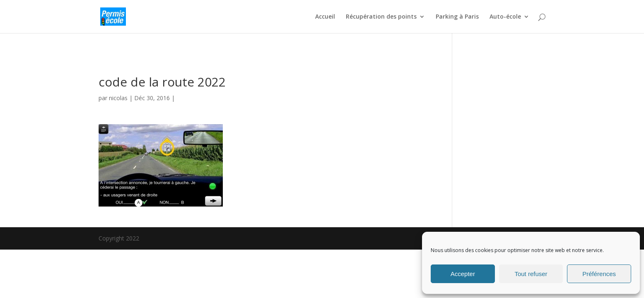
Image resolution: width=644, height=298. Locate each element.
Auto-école (505, 17)
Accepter (463, 274)
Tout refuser (531, 274)
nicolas (118, 98)
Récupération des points (381, 17)
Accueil (325, 17)
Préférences (599, 274)
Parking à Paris (457, 17)
